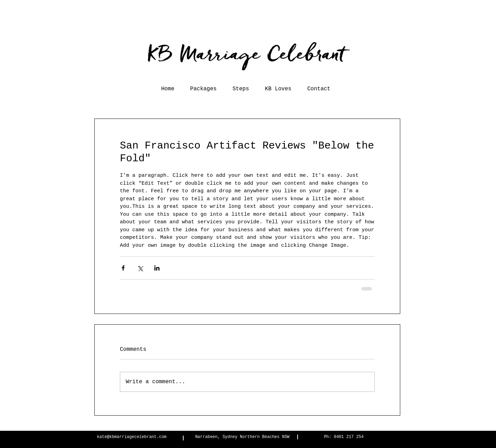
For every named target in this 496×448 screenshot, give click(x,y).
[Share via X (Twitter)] (140, 268)
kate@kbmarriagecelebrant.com (132, 437)
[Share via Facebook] (123, 268)
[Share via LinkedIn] (157, 268)
